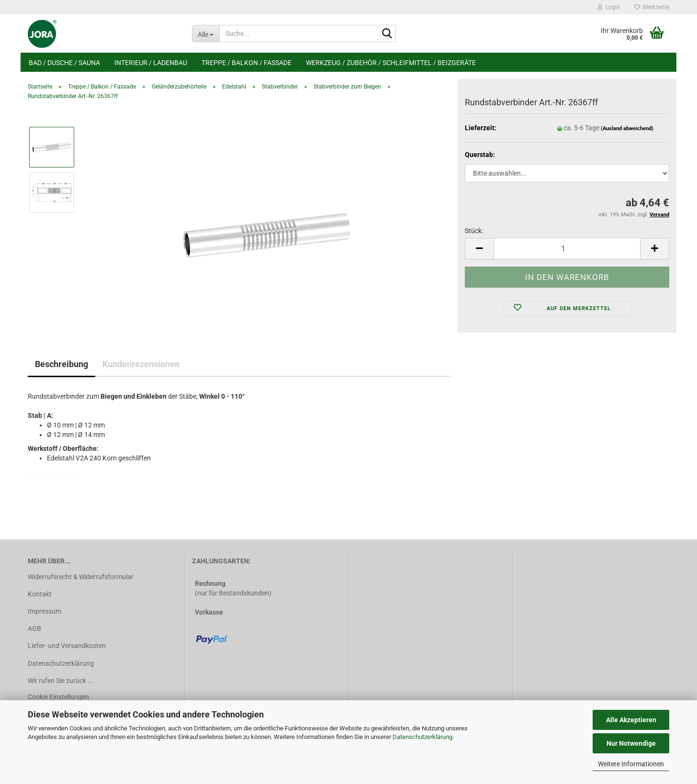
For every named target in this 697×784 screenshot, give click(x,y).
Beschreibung (62, 364)
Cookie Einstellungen (58, 697)
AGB (34, 628)
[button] (479, 249)
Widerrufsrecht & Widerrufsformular (81, 577)
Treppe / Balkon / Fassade (247, 63)
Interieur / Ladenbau (151, 63)
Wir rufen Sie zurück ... (61, 681)
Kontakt (40, 594)
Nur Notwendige (631, 743)
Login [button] (609, 7)
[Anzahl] (567, 249)
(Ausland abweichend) (627, 129)
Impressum (45, 611)
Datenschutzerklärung (422, 737)
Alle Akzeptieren (631, 720)
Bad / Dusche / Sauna (64, 63)
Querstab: (480, 155)
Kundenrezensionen (141, 364)
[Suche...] (206, 34)
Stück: (474, 231)
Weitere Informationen (631, 764)
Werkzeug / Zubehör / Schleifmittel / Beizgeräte (391, 63)
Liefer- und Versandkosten (67, 646)
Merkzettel (652, 7)
